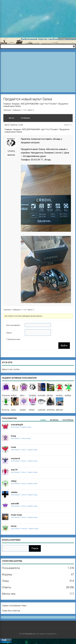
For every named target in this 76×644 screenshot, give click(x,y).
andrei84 (15, 504)
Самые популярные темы (14, 606)
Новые (43, 420)
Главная (7, 104)
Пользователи (9, 418)
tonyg (13, 436)
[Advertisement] (38, 19)
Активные (54, 420)
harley (14, 526)
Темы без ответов (11, 611)
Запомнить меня (14, 339)
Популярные (68, 420)
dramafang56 (17, 425)
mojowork (15, 458)
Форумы (16, 104)
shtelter (14, 492)
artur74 (14, 470)
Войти (64, 346)
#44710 (68, 125)
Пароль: (9, 333)
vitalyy (14, 481)
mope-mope (16, 515)
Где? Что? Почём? (48, 104)
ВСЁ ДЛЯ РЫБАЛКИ (30, 104)
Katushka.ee (30, 634)
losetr (14, 447)
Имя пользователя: (13, 325)
